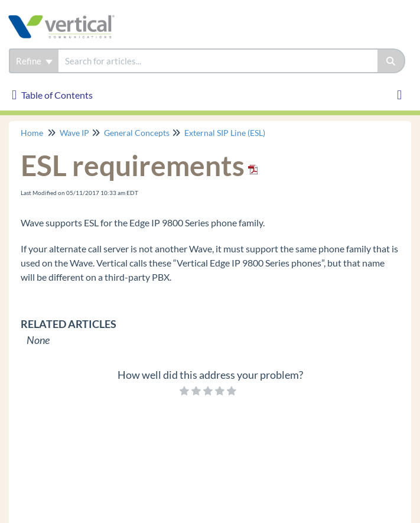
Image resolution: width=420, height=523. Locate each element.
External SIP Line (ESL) (225, 133)
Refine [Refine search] (34, 61)
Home (32, 133)
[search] (218, 61)
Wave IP (74, 133)
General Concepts (137, 133)
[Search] (391, 61)
